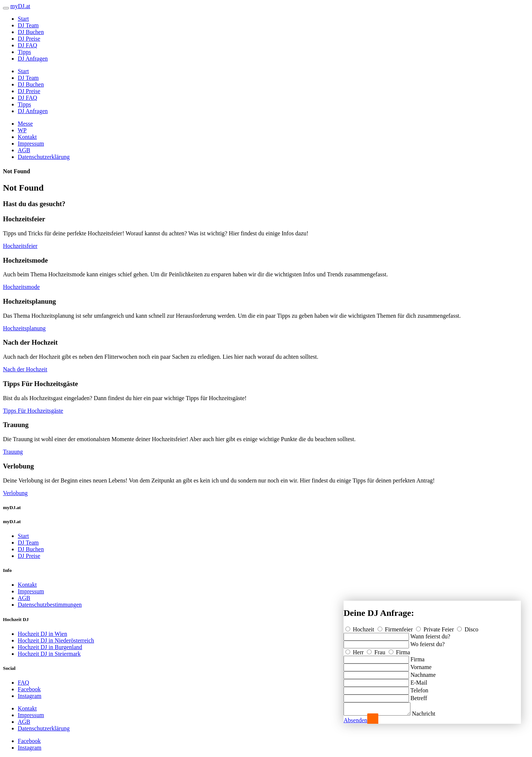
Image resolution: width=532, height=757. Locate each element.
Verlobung (15, 493)
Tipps (24, 52)
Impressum (31, 144)
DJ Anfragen (33, 59)
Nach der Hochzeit (25, 369)
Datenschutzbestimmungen (50, 605)
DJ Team (28, 25)
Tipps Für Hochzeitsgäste (33, 411)
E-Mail (419, 680)
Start (23, 19)
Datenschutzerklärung (44, 157)
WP (22, 130)
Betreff (419, 696)
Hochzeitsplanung (24, 328)
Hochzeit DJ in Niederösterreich (56, 640)
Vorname (421, 665)
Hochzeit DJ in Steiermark (49, 654)
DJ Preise (29, 39)
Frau (377, 650)
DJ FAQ (28, 45)
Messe (25, 124)
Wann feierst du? (430, 634)
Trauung (13, 452)
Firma (399, 650)
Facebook (29, 689)
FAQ (23, 683)
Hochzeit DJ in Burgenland (50, 647)
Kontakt (27, 137)
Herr (355, 650)
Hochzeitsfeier (20, 246)
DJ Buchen (31, 32)
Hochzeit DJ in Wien (42, 634)
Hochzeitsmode (21, 287)
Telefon (420, 688)
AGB (24, 150)
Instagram (30, 696)
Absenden (355, 720)
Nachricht (431, 714)
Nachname (423, 673)
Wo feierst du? (428, 642)
